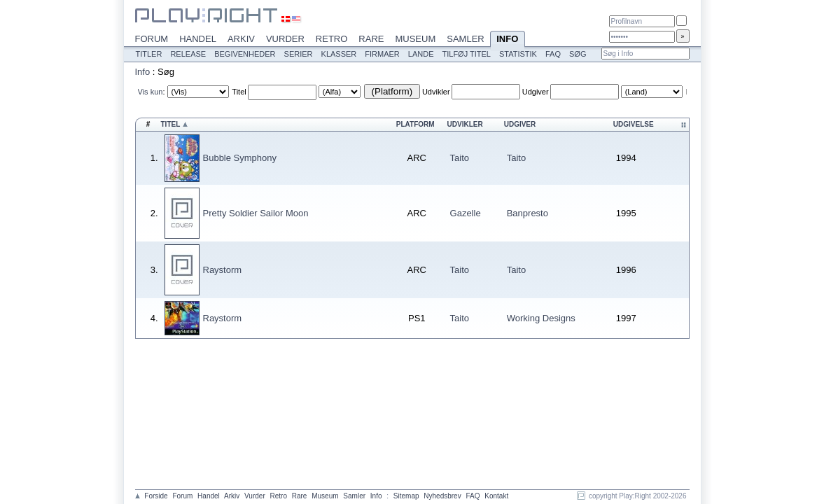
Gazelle (466, 213)
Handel (198, 39)
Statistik (518, 54)
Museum (415, 39)
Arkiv (241, 39)
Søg (578, 54)
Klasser (339, 54)
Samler (465, 39)
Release (188, 54)
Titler (149, 54)
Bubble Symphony (240, 158)
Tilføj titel (466, 54)
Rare (371, 39)
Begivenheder (245, 54)
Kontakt (496, 496)
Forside (156, 496)
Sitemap (406, 496)
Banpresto (528, 213)
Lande (421, 54)
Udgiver (536, 92)
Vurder (285, 39)
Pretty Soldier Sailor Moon (256, 213)
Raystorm (223, 270)
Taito (460, 158)
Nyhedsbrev (442, 496)
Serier (299, 54)
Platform (416, 124)
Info (508, 40)
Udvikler (436, 92)
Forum (152, 39)
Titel (239, 92)
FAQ (553, 54)
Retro (332, 39)
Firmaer (382, 54)
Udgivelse (634, 124)
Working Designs (541, 318)
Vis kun (151, 92)
